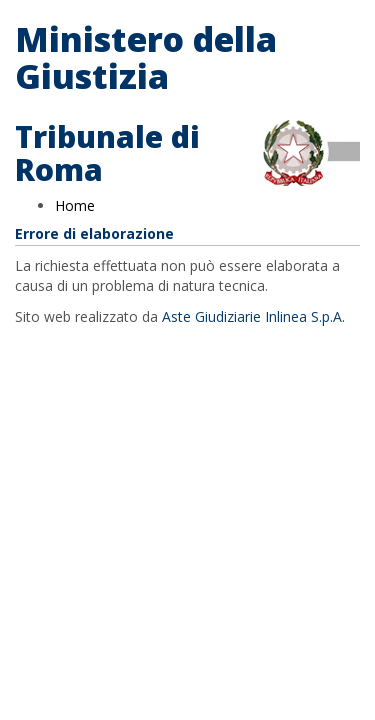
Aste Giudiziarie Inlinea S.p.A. (253, 316)
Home (75, 205)
